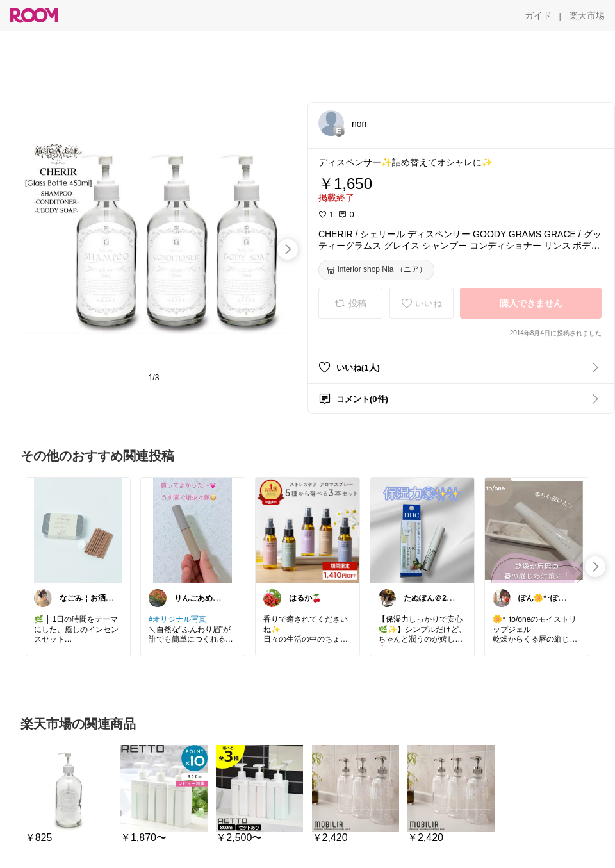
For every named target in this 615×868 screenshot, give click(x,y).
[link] (78, 530)
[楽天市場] (587, 15)
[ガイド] (538, 15)
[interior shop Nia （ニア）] (376, 270)
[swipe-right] (288, 249)
